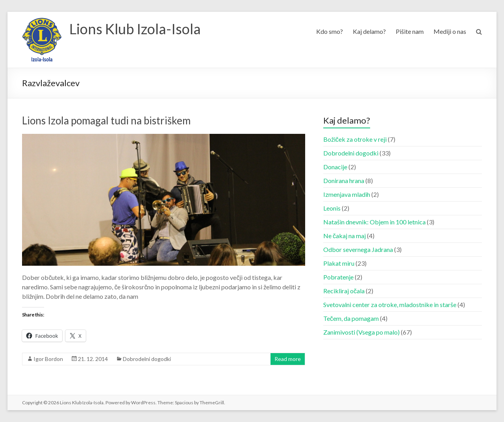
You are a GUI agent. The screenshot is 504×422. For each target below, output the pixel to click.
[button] (42, 40)
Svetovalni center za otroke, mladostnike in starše (390, 304)
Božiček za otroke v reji (355, 139)
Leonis (332, 208)
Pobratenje (338, 277)
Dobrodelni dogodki (147, 359)
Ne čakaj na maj (345, 236)
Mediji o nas (450, 31)
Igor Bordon (48, 359)
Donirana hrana (344, 180)
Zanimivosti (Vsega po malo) (361, 332)
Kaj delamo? (369, 31)
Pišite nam (410, 31)
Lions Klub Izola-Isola (135, 29)
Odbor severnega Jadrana (358, 249)
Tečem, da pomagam (351, 318)
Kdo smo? (330, 31)
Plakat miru (339, 263)
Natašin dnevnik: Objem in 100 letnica (374, 222)
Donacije (335, 167)
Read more (288, 359)
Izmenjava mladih (347, 194)
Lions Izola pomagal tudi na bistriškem (106, 120)
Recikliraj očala (344, 291)
